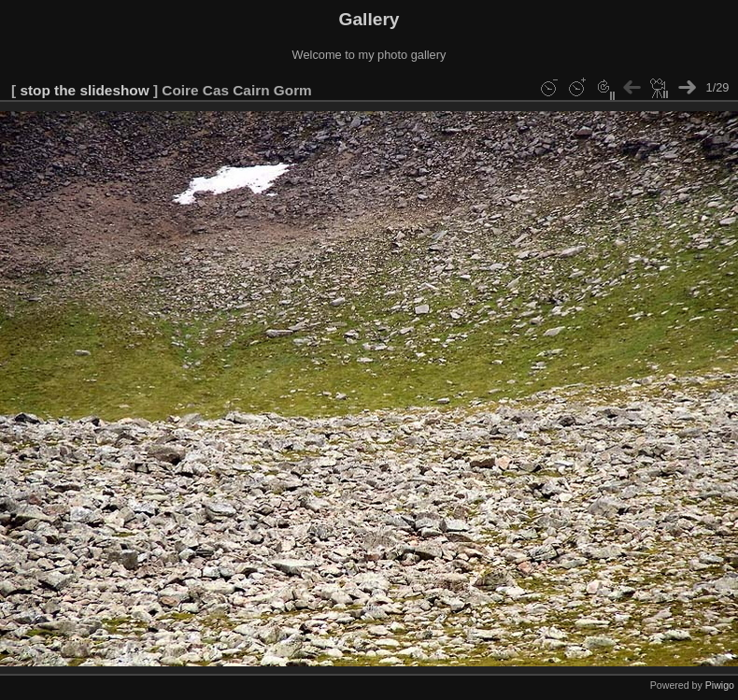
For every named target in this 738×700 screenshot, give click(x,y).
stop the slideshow (84, 90)
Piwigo (720, 685)
